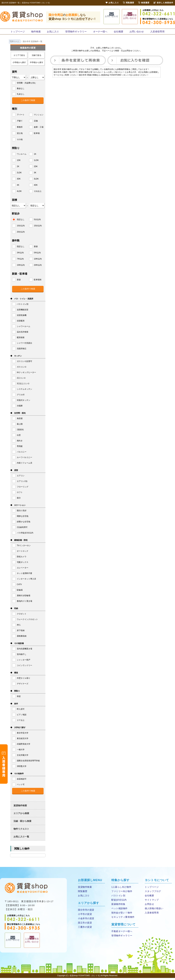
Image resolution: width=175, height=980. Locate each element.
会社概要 (118, 32)
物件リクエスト (21, 831)
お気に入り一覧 (21, 839)
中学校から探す (37, 64)
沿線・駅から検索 (22, 823)
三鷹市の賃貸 (85, 929)
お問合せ (149, 906)
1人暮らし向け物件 (121, 889)
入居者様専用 (157, 32)
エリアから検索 (21, 815)
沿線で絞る (37, 57)
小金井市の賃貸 (86, 921)
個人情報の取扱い (154, 911)
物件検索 (36, 32)
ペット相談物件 (119, 911)
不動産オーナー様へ (121, 933)
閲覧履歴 (82, 893)
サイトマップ (151, 902)
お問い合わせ (112, 17)
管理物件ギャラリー (76, 32)
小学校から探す (19, 64)
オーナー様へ (100, 32)
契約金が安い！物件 (121, 915)
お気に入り (53, 32)
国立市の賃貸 (85, 925)
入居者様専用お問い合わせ (130, 17)
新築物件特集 (118, 906)
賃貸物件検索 (20, 808)
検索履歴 (144, 3)
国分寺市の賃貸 (86, 912)
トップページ (18, 32)
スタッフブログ (153, 893)
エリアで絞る (19, 57)
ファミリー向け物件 (121, 893)
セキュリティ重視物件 (122, 919)
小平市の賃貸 (85, 916)
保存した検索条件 (163, 3)
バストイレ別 (118, 898)
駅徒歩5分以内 (119, 902)
